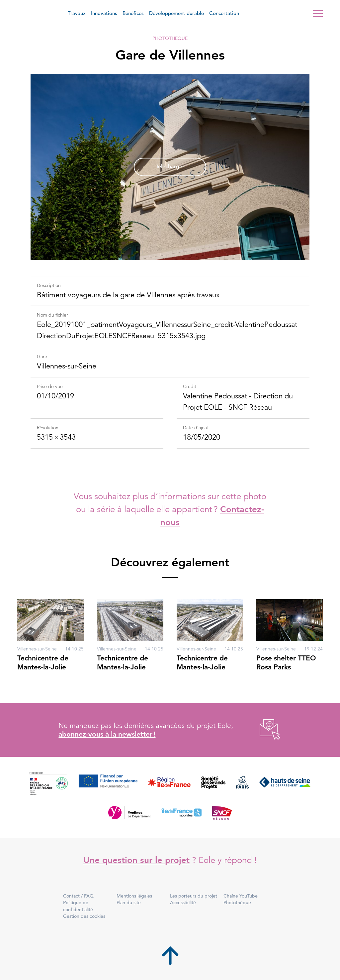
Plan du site (129, 903)
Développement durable (176, 13)
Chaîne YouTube (241, 896)
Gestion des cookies (84, 916)
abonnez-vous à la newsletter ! (107, 734)
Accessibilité (183, 903)
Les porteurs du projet (194, 896)
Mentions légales (134, 896)
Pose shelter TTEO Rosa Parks (286, 662)
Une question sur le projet (136, 860)
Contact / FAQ (78, 896)
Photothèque (170, 38)
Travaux (77, 13)
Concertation (224, 13)
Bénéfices (133, 13)
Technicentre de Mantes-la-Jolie (43, 662)
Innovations (104, 13)
